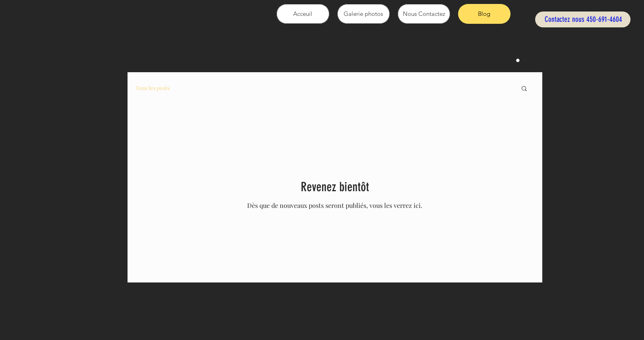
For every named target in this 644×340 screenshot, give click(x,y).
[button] (524, 89)
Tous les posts (153, 88)
